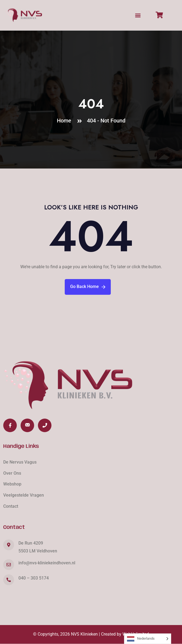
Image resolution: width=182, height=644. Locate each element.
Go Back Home (88, 287)
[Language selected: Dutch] (148, 639)
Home (65, 121)
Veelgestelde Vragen (24, 495)
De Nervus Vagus (20, 462)
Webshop (12, 484)
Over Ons (12, 473)
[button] (138, 15)
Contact (11, 506)
